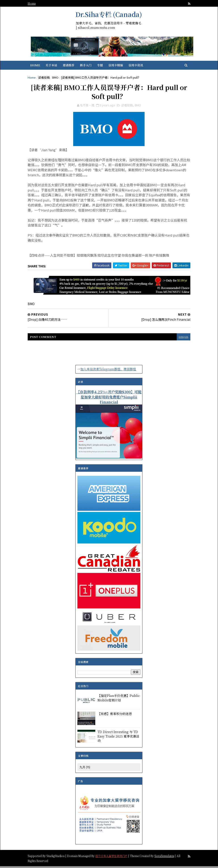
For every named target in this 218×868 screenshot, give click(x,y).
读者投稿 (47, 79)
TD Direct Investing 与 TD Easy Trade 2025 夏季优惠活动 (119, 738)
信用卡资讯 (139, 66)
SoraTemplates (168, 857)
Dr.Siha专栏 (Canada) (109, 14)
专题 (104, 66)
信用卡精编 (119, 66)
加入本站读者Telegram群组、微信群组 (108, 371)
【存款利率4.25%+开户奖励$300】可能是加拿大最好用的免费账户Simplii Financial (109, 399)
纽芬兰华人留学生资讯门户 (115, 857)
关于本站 (55, 66)
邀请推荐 (72, 66)
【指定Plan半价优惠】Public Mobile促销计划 (119, 700)
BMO (59, 79)
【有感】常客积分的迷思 (115, 716)
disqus (180, 339)
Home (35, 3)
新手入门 (89, 66)
